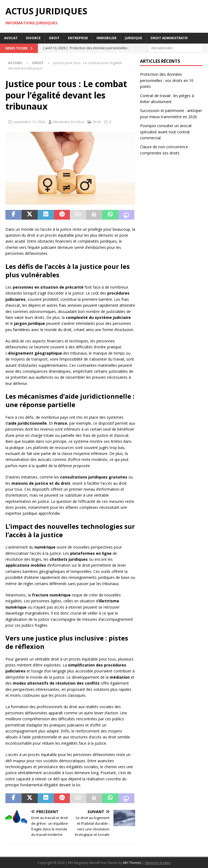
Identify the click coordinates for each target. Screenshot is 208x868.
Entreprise (78, 38)
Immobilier (106, 38)
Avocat (11, 38)
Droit (54, 38)
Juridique (134, 38)
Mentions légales (158, 863)
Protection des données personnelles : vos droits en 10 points (167, 80)
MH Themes (132, 863)
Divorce (33, 38)
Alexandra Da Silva (68, 122)
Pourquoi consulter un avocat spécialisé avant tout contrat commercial (166, 132)
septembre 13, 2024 (29, 122)
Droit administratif (169, 38)
